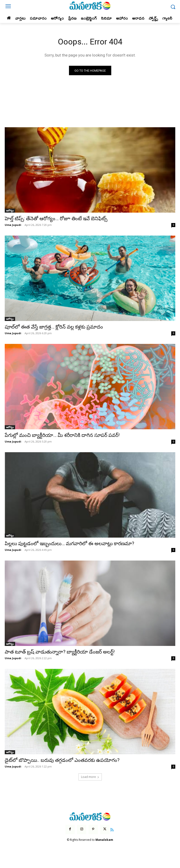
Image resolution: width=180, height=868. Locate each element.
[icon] (112, 829)
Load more (90, 777)
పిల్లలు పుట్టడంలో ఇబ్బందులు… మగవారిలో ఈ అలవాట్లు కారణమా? (69, 544)
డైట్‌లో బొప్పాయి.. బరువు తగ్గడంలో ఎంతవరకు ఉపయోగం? (62, 760)
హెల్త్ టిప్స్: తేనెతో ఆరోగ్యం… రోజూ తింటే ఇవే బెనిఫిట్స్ (56, 219)
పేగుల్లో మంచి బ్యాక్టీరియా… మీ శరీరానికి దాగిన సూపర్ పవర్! (62, 435)
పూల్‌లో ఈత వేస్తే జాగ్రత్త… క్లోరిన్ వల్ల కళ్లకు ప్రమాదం (54, 327)
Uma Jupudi (13, 225)
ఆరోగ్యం (10, 210)
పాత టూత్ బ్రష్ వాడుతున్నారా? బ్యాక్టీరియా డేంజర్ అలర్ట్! (60, 652)
